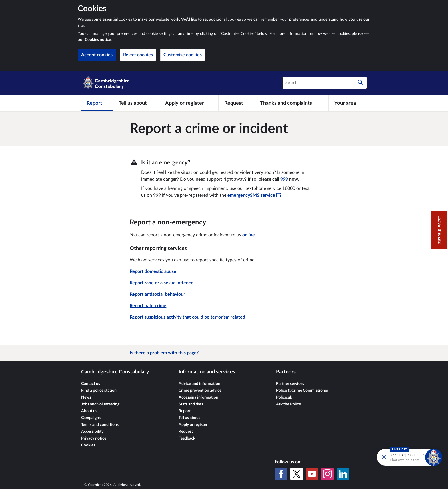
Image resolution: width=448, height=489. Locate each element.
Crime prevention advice (200, 391)
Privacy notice (94, 438)
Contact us (91, 384)
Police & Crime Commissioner (302, 391)
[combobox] (325, 83)
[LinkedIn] (343, 474)
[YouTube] (312, 474)
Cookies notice (98, 40)
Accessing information (198, 397)
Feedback (187, 438)
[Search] (361, 83)
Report (185, 411)
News (86, 397)
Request (186, 432)
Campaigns (91, 418)
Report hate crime (148, 306)
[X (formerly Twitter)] (297, 474)
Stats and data (191, 404)
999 (284, 179)
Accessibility (92, 432)
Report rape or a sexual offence (162, 283)
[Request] (236, 103)
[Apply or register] (189, 103)
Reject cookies (138, 55)
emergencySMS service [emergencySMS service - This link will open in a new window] (254, 195)
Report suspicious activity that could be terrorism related (187, 317)
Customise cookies (183, 55)
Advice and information (199, 384)
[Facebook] (281, 474)
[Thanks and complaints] (291, 103)
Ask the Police (288, 404)
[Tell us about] (136, 103)
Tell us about (189, 418)
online (249, 235)
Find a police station (99, 391)
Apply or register (193, 425)
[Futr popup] (397, 457)
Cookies (88, 445)
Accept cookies (97, 55)
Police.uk (284, 397)
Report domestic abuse (153, 271)
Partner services (290, 384)
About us (89, 411)
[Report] (97, 103)
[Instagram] (327, 474)
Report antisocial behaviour (157, 294)
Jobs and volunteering (100, 404)
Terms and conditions (100, 425)
